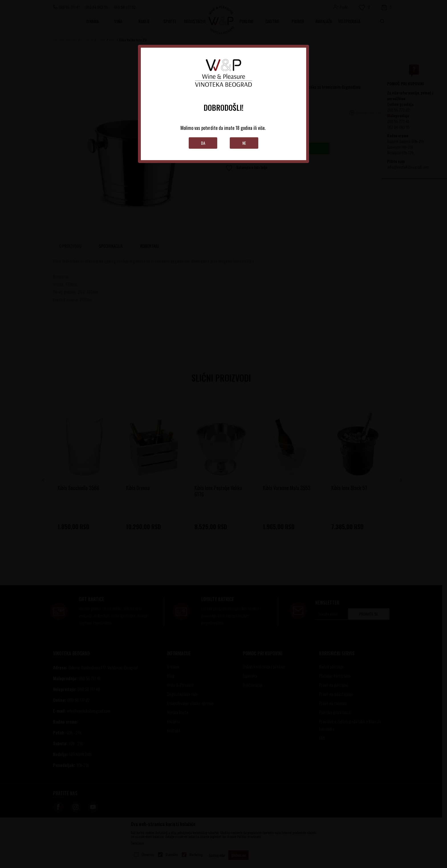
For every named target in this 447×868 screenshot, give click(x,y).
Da (203, 143)
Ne (244, 143)
